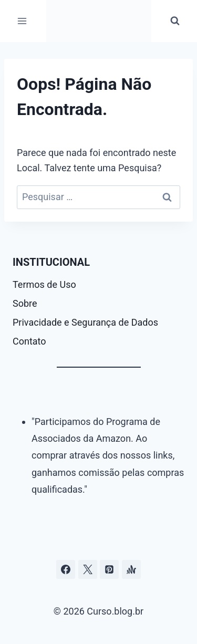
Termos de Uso (44, 284)
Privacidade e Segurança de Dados (85, 322)
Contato (29, 341)
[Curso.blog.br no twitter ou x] (88, 569)
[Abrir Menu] (22, 21)
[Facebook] (66, 569)
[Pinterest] (109, 569)
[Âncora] (131, 569)
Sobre (25, 303)
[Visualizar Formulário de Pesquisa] (175, 21)
